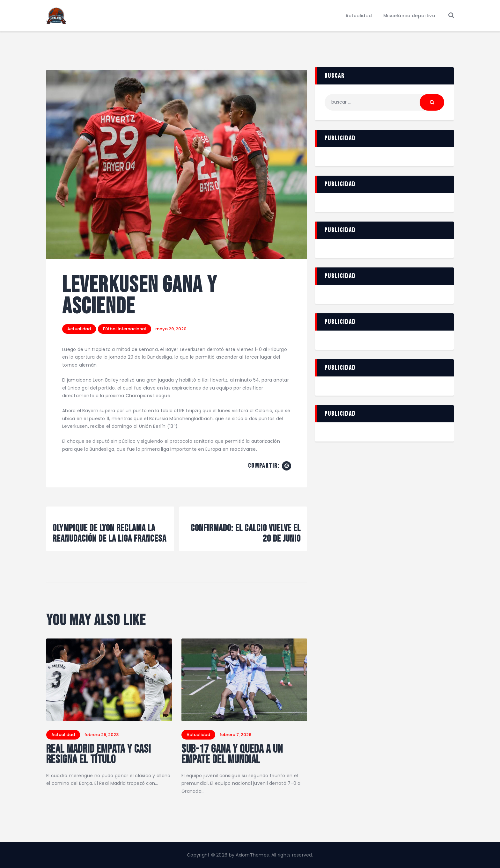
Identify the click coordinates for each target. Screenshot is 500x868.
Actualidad (79, 329)
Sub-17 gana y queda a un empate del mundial (232, 755)
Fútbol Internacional (125, 329)
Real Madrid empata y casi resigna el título (99, 755)
